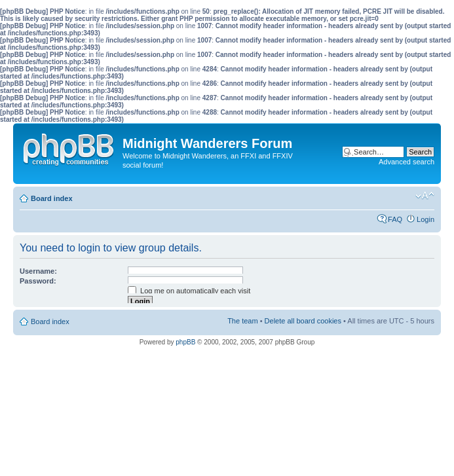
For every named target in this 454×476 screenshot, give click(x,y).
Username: (38, 271)
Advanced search (407, 162)
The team (242, 321)
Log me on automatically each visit (189, 291)
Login (426, 219)
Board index (52, 198)
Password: (38, 281)
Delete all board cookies (303, 321)
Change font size (425, 196)
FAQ (395, 219)
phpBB (185, 342)
